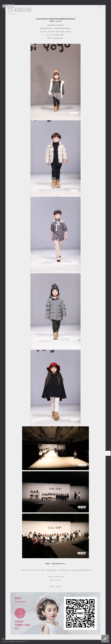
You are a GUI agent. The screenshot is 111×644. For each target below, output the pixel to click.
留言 (108, 455)
